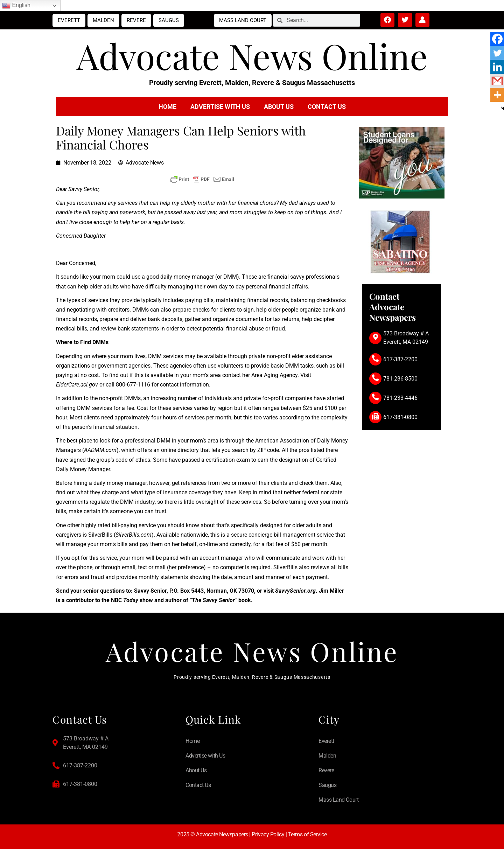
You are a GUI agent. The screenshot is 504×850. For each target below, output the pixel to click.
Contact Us (327, 107)
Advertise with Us (220, 107)
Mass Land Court (243, 20)
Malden (103, 20)
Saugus (169, 20)
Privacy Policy (268, 835)
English (16, 6)
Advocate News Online (252, 55)
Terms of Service (307, 835)
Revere (136, 20)
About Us (279, 107)
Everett (69, 20)
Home (167, 107)
